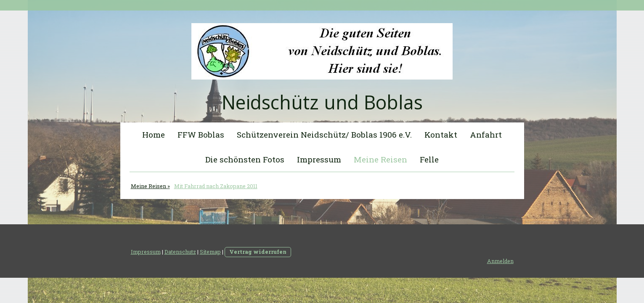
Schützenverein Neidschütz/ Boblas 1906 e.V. (324, 134)
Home (154, 134)
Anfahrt (486, 134)
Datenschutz (180, 252)
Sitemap (210, 252)
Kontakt (441, 134)
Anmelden (500, 261)
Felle (429, 159)
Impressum (319, 159)
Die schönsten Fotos (245, 159)
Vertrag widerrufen (258, 252)
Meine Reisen (380, 159)
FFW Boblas (201, 134)
